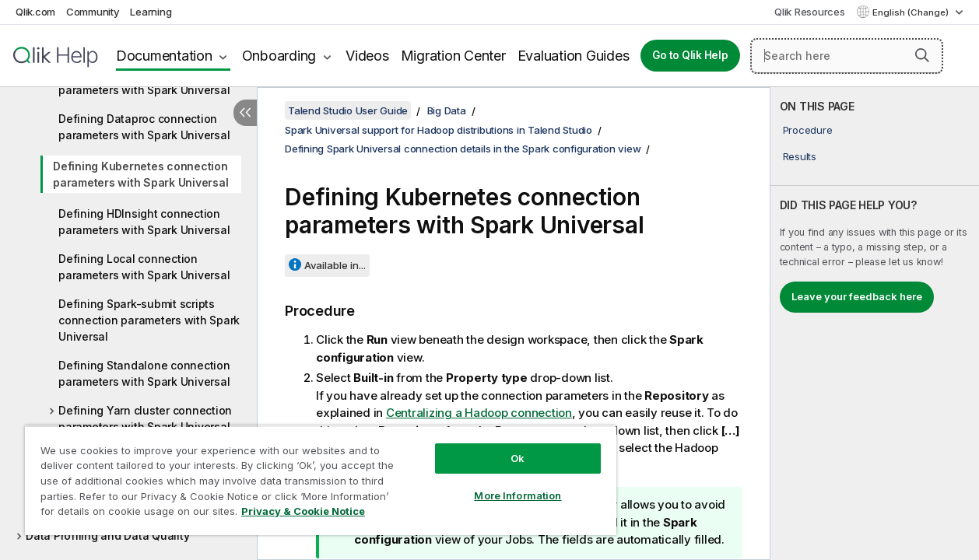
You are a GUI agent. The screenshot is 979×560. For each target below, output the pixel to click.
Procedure (808, 130)
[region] (309, 474)
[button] (922, 55)
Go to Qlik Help (690, 55)
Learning (151, 12)
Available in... (335, 265)
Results (800, 156)
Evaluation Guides (574, 56)
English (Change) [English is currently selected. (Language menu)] (912, 12)
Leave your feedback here (857, 296)
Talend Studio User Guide (348, 110)
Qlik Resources (810, 12)
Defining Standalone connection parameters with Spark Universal (144, 373)
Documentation (164, 56)
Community (93, 12)
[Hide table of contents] (245, 113)
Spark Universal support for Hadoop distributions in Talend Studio (439, 130)
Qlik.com (35, 12)
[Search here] (847, 56)
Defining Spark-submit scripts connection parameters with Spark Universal (149, 320)
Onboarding (279, 56)
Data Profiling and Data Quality (107, 535)
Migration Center (453, 56)
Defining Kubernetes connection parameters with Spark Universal (140, 174)
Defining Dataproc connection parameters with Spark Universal (144, 127)
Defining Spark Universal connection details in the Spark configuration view (463, 149)
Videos (367, 56)
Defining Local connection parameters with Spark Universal (144, 267)
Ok (498, 446)
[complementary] (875, 324)
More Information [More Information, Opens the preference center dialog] (498, 484)
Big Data (447, 110)
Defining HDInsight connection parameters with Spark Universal (144, 222)
